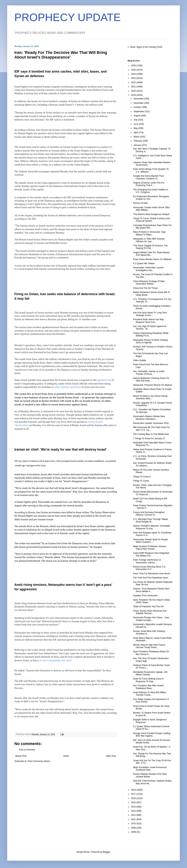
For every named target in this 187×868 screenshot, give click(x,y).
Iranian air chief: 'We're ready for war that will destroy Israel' (61, 449)
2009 (134, 828)
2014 (134, 807)
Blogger (106, 852)
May (136, 128)
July (136, 120)
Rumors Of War (141, 203)
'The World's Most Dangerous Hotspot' (151, 214)
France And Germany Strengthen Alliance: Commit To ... (149, 514)
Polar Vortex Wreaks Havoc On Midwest (152, 259)
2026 (134, 66)
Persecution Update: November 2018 (151, 423)
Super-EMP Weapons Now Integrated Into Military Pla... (151, 554)
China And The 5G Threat (145, 288)
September (139, 111)
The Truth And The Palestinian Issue (150, 578)
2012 (134, 815)
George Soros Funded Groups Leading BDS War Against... (152, 735)
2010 (134, 824)
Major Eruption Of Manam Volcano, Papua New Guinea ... (150, 548)
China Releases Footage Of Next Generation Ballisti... (149, 283)
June (136, 124)
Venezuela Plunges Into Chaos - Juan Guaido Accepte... (151, 619)
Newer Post (21, 756)
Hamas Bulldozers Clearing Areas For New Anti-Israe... (151, 379)
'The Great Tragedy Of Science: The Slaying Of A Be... (150, 247)
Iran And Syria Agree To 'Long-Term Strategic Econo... (150, 314)
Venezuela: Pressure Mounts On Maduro (153, 385)
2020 (134, 91)
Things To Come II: (142, 477)
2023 (134, 78)
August (137, 116)
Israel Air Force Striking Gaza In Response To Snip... (148, 680)
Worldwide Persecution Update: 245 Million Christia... (150, 673)
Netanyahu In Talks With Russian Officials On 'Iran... (149, 240)
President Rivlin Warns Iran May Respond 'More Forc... (148, 321)
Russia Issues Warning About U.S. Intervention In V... (150, 568)
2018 (134, 790)
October (138, 107)
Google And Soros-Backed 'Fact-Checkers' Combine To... (149, 177)
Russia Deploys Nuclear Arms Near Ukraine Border (150, 775)
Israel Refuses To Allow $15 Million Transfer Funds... (150, 694)
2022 (134, 82)
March (137, 137)
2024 (134, 74)
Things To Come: (141, 481)
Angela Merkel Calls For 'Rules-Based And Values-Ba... (151, 254)
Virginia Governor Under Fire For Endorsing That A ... (149, 184)
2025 (134, 70)
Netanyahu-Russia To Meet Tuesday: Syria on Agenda (151, 341)
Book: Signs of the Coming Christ (146, 47)
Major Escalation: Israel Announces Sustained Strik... (150, 769)
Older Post (111, 756)
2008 (134, 832)
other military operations (68, 387)
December (139, 99)
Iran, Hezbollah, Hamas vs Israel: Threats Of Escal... (149, 373)
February (138, 141)
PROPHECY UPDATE (68, 17)
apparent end (104, 380)
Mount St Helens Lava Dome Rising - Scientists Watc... (151, 397)
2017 (134, 794)
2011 (134, 819)
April (136, 133)
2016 (134, 798)
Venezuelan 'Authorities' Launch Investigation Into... (148, 269)
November (139, 103)
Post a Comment (27, 750)
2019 (134, 95)
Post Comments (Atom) (39, 761)
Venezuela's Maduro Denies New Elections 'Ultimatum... (149, 418)
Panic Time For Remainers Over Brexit (151, 574)
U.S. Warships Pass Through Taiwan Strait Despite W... (151, 520)
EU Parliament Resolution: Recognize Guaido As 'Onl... (151, 198)
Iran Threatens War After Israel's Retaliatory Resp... (149, 687)
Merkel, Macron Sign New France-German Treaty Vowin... (149, 646)
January (138, 145)
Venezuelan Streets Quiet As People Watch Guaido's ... (150, 541)
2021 (134, 87)
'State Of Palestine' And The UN (148, 607)
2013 (134, 811)
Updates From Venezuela (145, 596)
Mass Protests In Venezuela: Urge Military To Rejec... (149, 233)
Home (66, 756)
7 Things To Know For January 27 (149, 439)
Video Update (140, 360)
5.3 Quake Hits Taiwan (144, 263)
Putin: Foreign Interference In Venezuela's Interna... (147, 561)
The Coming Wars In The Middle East (151, 434)
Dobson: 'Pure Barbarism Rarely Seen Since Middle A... (151, 590)
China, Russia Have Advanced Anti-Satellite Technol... (150, 612)
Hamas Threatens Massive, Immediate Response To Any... (151, 527)
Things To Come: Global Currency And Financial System (151, 220)
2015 (134, 802)
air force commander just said (55, 660)
